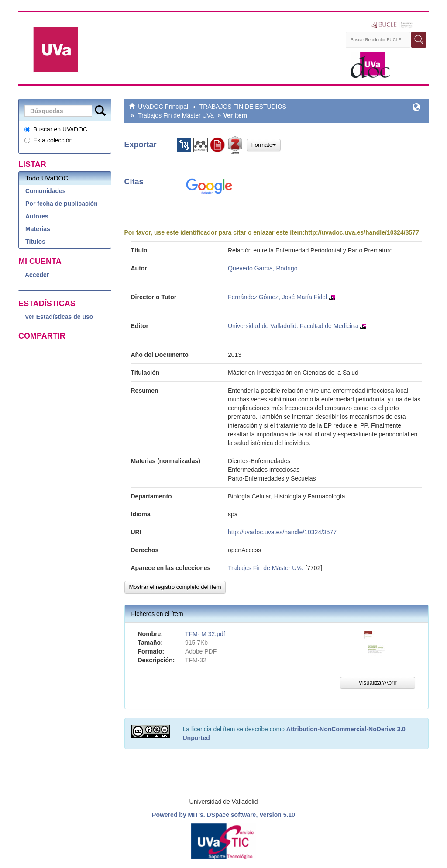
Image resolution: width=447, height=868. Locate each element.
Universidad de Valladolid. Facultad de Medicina (293, 326)
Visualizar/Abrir (377, 683)
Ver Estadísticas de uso (59, 317)
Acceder (37, 275)
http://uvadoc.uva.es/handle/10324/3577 (362, 232)
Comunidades (46, 191)
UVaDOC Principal (163, 107)
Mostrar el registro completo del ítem (175, 587)
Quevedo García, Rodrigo (263, 268)
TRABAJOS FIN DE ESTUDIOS (243, 107)
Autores (37, 216)
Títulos (35, 242)
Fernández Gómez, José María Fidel (277, 297)
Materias (38, 229)
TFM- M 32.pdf (205, 634)
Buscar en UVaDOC (56, 129)
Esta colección (48, 140)
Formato (264, 145)
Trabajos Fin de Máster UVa (176, 115)
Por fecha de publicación (62, 204)
